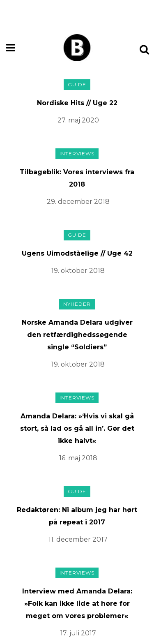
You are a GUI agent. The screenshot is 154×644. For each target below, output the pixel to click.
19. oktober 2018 (78, 271)
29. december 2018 (78, 202)
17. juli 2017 (78, 633)
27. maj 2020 (78, 120)
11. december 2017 (78, 539)
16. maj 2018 (78, 458)
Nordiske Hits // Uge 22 (77, 103)
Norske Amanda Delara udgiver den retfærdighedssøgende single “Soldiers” (77, 335)
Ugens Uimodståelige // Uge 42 (77, 253)
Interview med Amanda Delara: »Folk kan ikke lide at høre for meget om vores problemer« (77, 604)
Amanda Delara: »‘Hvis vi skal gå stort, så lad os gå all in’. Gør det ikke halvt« (77, 428)
